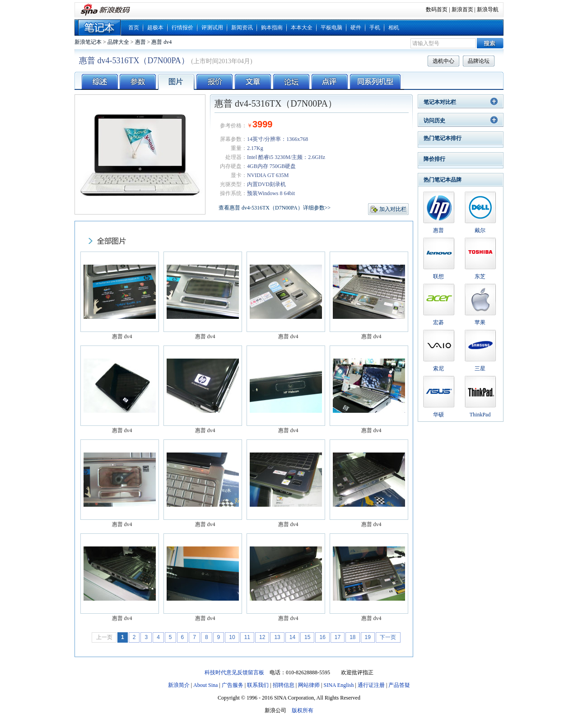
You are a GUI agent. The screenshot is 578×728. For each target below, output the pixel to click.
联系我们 (258, 685)
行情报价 (182, 28)
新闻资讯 (242, 28)
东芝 (480, 276)
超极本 (155, 28)
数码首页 (437, 9)
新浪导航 (488, 9)
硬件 (356, 28)
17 (338, 637)
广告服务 (233, 685)
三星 (480, 369)
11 (247, 637)
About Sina (205, 685)
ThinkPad (480, 415)
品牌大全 (118, 42)
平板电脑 (331, 28)
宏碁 (438, 322)
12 (262, 637)
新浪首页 (462, 9)
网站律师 (309, 685)
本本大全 (302, 28)
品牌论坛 (479, 61)
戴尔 (480, 230)
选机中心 (443, 61)
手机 (375, 28)
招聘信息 (284, 685)
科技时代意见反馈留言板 (234, 672)
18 (352, 637)
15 (307, 637)
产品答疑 (399, 685)
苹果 (480, 322)
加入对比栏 (393, 209)
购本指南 (272, 28)
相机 (394, 28)
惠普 (140, 42)
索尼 (438, 369)
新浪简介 (179, 685)
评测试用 (212, 28)
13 (277, 637)
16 (322, 637)
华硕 (438, 415)
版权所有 (303, 710)
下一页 (388, 637)
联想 (438, 276)
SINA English (338, 685)
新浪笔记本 (88, 42)
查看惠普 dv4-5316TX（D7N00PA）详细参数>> (275, 208)
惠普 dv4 (161, 42)
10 (232, 637)
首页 (134, 28)
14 (292, 637)
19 (368, 637)
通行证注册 (371, 685)
